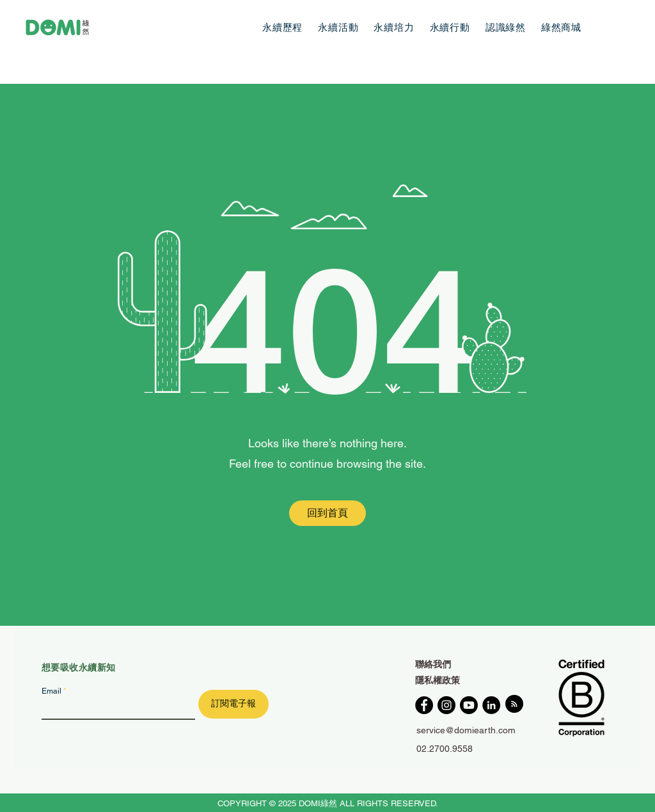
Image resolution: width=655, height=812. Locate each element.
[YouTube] (469, 705)
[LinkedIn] (491, 705)
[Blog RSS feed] (514, 705)
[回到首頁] (327, 513)
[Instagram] (446, 705)
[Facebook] (424, 705)
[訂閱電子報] (233, 704)
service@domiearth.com (466, 730)
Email (51, 691)
